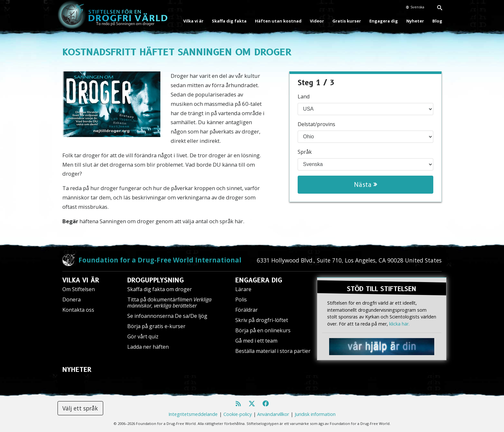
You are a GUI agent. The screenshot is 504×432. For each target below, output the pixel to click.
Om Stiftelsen (79, 289)
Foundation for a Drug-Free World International (160, 260)
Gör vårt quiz (143, 336)
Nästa (365, 185)
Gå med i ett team (256, 341)
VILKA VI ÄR (81, 280)
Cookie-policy (238, 414)
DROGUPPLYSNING (156, 280)
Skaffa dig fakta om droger (160, 289)
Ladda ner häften (148, 347)
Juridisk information (315, 414)
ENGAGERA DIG (259, 280)
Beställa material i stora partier (273, 351)
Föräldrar (247, 310)
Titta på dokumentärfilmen (169, 303)
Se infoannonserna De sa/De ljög (167, 316)
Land (304, 97)
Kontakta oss (78, 310)
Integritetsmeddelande (193, 414)
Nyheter (415, 21)
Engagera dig (384, 21)
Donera (72, 299)
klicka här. (399, 323)
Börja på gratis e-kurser (156, 326)
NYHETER (77, 370)
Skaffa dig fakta (229, 21)
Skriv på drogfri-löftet (262, 320)
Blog (437, 21)
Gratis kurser (347, 21)
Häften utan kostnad (278, 21)
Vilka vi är (193, 21)
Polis (241, 299)
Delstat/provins (316, 124)
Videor (317, 21)
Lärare (243, 289)
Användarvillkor (273, 414)
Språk (305, 152)
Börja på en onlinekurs (263, 330)
